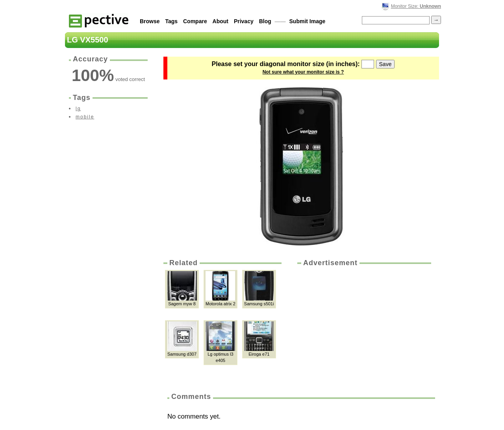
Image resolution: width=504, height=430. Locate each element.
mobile (85, 117)
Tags (171, 21)
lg (78, 109)
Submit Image (308, 21)
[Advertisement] (363, 327)
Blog (265, 21)
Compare (195, 21)
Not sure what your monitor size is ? (303, 72)
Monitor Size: (416, 6)
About (220, 21)
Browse (150, 21)
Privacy (244, 21)
